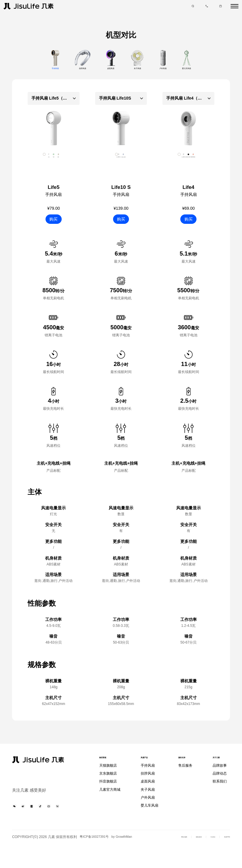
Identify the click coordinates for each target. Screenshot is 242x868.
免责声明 (223, 857)
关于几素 (219, 763)
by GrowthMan (27, 860)
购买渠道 (107, 763)
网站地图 (157, 857)
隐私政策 (180, 857)
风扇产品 (147, 763)
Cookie (201, 857)
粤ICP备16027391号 (98, 854)
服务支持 (184, 763)
